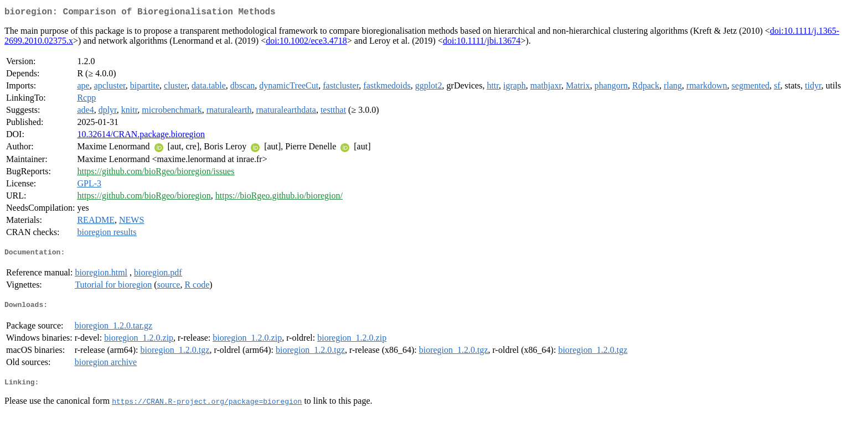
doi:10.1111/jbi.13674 (482, 43)
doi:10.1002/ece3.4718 (306, 43)
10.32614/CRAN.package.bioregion (141, 136)
